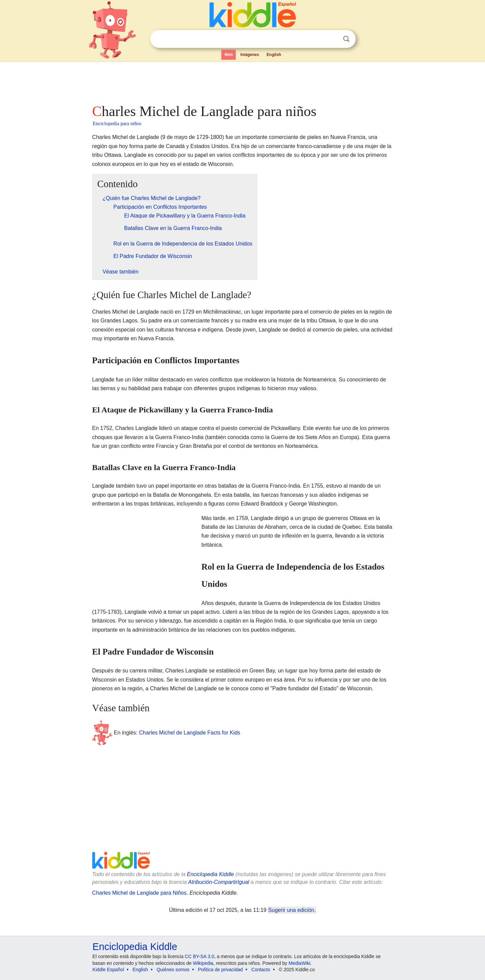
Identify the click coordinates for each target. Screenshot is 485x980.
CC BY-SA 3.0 (200, 956)
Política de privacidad (220, 970)
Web (229, 55)
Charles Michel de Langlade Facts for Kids (190, 733)
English (274, 55)
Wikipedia (203, 963)
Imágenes (250, 55)
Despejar (332, 39)
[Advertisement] (242, 81)
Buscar (346, 39)
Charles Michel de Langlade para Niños (139, 893)
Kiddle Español (108, 970)
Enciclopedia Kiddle (211, 874)
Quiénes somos (173, 970)
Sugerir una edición (291, 910)
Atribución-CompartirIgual (219, 882)
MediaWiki (300, 963)
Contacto (261, 970)
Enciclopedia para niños (117, 123)
